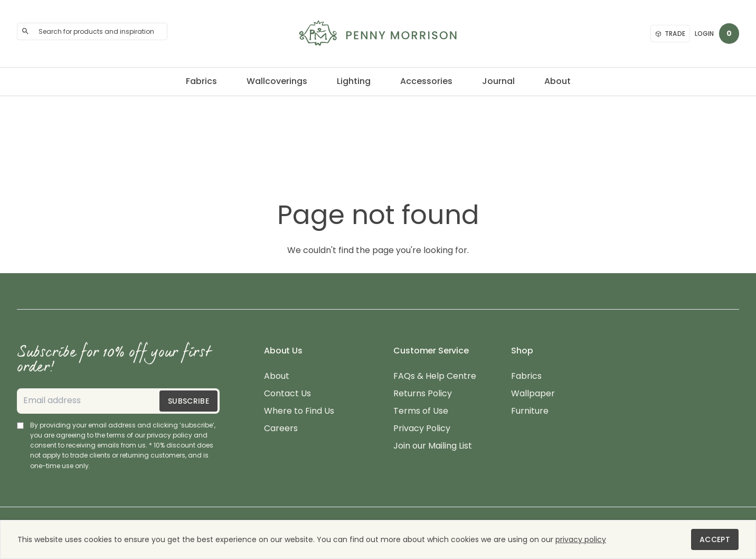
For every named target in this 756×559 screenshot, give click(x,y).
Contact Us (287, 394)
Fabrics (201, 81)
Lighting (354, 81)
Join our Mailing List (433, 446)
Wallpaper (533, 394)
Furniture (530, 411)
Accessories (426, 81)
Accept (715, 539)
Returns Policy (423, 394)
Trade (670, 34)
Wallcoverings (277, 81)
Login (704, 34)
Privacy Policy (422, 429)
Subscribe (188, 401)
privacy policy (581, 539)
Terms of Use (421, 411)
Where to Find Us (299, 411)
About (557, 81)
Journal (498, 81)
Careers (281, 429)
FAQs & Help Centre (435, 376)
